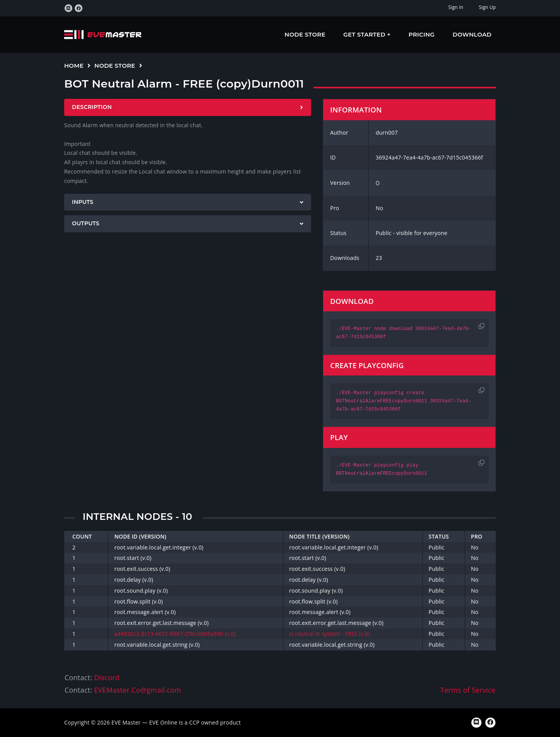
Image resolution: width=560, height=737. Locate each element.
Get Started (365, 34)
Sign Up (487, 7)
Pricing (422, 34)
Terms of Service (468, 690)
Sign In (456, 7)
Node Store (305, 34)
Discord (107, 677)
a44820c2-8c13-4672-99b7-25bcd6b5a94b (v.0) (175, 634)
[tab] (188, 107)
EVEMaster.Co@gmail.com (137, 690)
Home (74, 66)
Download (472, 34)
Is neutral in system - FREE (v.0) (330, 634)
